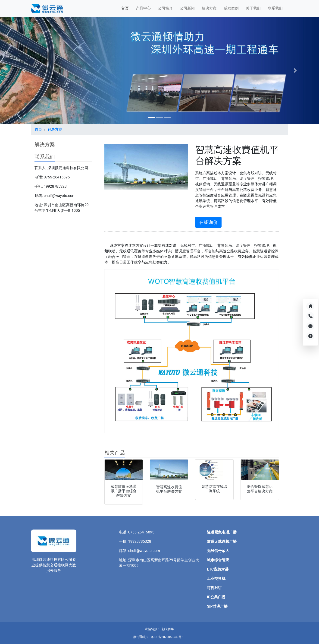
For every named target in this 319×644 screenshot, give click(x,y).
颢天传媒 (168, 629)
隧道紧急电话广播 (222, 532)
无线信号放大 (218, 551)
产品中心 (143, 8)
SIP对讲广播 (217, 606)
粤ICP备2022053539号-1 (167, 637)
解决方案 (209, 8)
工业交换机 (216, 579)
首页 (125, 8)
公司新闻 (187, 8)
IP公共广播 (216, 597)
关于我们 (253, 8)
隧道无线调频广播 (222, 541)
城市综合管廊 (218, 560)
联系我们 (275, 8)
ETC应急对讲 (218, 569)
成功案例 (231, 8)
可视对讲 (214, 588)
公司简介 (165, 8)
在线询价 (208, 222)
